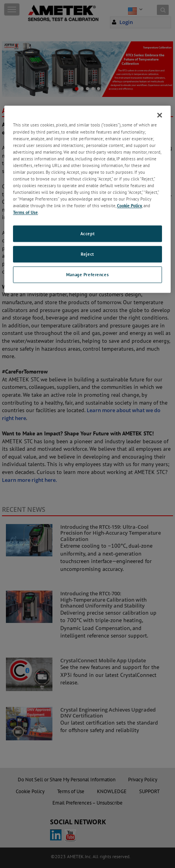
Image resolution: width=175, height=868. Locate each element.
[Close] (160, 115)
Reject (87, 254)
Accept (87, 234)
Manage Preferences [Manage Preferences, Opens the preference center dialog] (87, 274)
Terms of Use (25, 213)
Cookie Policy (129, 205)
